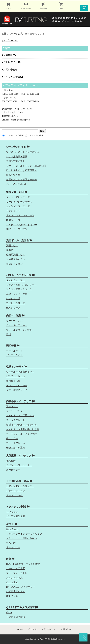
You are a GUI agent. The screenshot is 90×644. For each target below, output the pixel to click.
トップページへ (10, 41)
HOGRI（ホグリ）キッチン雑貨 (23, 564)
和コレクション (14, 264)
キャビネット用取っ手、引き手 (23, 429)
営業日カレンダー (12, 116)
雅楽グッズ (12, 596)
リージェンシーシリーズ (19, 202)
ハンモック (12, 512)
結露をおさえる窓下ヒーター (21, 179)
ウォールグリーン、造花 (19, 330)
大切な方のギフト (16, 161)
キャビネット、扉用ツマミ (20, 415)
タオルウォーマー (16, 280)
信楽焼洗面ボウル (16, 255)
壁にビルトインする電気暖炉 (21, 170)
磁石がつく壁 (13, 175)
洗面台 (10, 250)
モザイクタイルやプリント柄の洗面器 (26, 166)
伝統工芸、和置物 (16, 448)
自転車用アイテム (16, 591)
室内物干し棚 (13, 381)
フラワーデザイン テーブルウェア (24, 534)
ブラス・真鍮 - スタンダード (21, 285)
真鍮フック (12, 406)
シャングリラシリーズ (18, 206)
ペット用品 (12, 582)
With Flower (12, 529)
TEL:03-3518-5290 (10, 94)
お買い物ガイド (49, 629)
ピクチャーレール (16, 376)
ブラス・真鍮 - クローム (19, 289)
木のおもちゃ (13, 547)
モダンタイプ (13, 211)
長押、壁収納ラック (17, 390)
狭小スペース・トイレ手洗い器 (23, 152)
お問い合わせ (11, 70)
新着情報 (10, 55)
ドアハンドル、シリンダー (20, 486)
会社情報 (33, 629)
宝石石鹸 (11, 543)
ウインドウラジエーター (19, 465)
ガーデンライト (14, 355)
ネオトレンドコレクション (20, 215)
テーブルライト (14, 351)
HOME (20, 629)
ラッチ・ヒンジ (14, 411)
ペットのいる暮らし (17, 184)
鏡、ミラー (12, 438)
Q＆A (9, 612)
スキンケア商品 (14, 578)
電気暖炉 (11, 461)
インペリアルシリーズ (18, 197)
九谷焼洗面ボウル (16, 259)
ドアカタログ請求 (16, 617)
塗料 (9, 334)
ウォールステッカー (17, 325)
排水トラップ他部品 (17, 229)
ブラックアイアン (16, 491)
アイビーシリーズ (16, 303)
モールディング (14, 321)
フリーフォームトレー (18, 573)
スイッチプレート (16, 420)
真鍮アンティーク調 (17, 294)
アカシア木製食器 (16, 568)
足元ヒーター (13, 470)
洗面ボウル (12, 246)
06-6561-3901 (12, 101)
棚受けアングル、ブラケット (21, 425)
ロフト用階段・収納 (17, 157)
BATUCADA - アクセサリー (21, 587)
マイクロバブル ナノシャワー (22, 225)
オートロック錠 (14, 495)
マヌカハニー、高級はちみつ (21, 538)
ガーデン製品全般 (16, 516)
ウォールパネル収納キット (20, 372)
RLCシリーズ (13, 220)
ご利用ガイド (12, 62)
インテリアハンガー (17, 385)
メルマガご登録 (13, 77)
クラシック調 (13, 298)
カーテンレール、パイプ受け (21, 434)
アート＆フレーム (16, 443)
